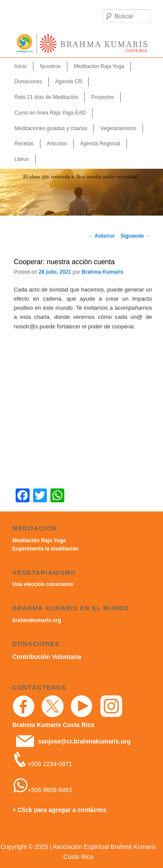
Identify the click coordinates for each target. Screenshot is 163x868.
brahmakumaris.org (37, 620)
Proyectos (102, 97)
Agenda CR (69, 82)
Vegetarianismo (118, 128)
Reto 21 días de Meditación (46, 97)
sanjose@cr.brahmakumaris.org (84, 741)
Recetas (24, 144)
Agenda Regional (100, 144)
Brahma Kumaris (103, 272)
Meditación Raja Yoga (99, 66)
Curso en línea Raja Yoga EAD (50, 113)
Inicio (20, 66)
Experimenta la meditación (46, 549)
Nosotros (50, 66)
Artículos (57, 144)
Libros (22, 159)
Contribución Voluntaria (47, 657)
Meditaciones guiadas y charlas (51, 128)
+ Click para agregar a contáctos (60, 810)
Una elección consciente (43, 584)
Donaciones (28, 82)
